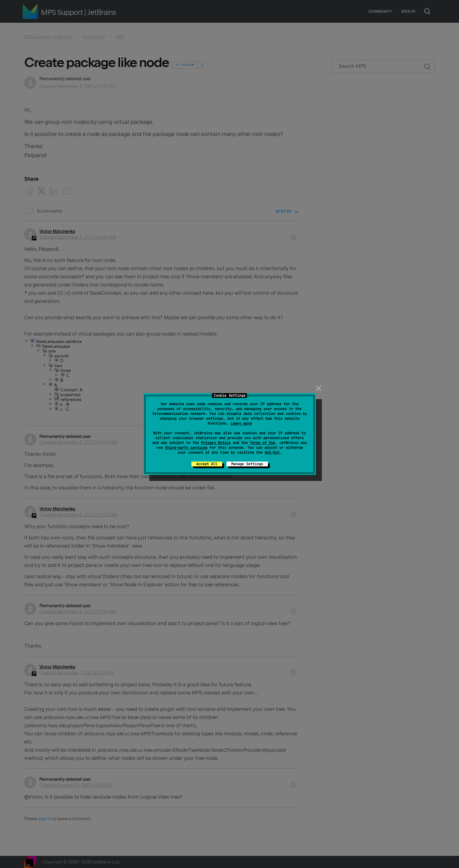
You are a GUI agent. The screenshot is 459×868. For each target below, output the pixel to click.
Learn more (241, 423)
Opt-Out (272, 452)
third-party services (186, 448)
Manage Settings (247, 464)
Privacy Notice (216, 443)
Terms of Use (263, 443)
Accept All (207, 464)
